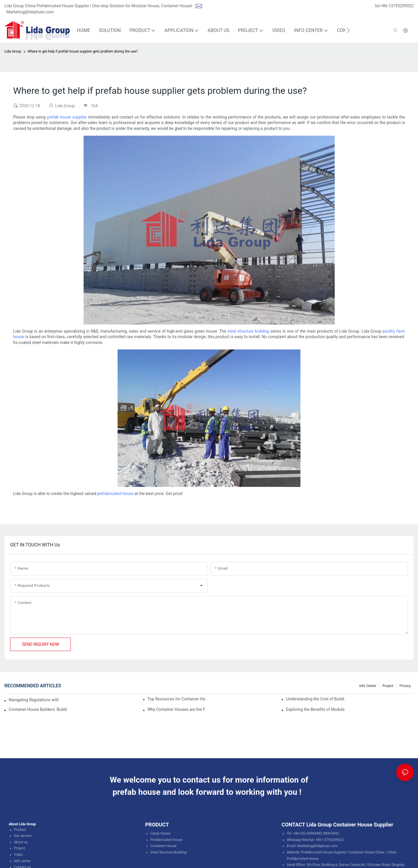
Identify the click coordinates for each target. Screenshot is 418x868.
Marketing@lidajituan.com (30, 12)
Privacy (405, 686)
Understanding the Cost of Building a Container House (315, 699)
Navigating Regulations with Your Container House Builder (34, 700)
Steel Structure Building (169, 852)
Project (388, 686)
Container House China (366, 852)
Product (20, 830)
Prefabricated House (166, 840)
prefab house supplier (67, 117)
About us (21, 842)
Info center (22, 861)
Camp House (160, 833)
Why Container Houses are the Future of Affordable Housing (177, 709)
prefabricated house (115, 494)
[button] (348, 31)
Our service (23, 836)
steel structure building (248, 331)
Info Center (368, 686)
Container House (163, 846)
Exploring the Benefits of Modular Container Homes (315, 709)
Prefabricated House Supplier (324, 852)
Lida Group (13, 51)
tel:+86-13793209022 (394, 6)
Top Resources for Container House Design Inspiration (177, 699)
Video (18, 855)
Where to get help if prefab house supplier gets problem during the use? (83, 51)
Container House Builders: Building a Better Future (38, 709)
